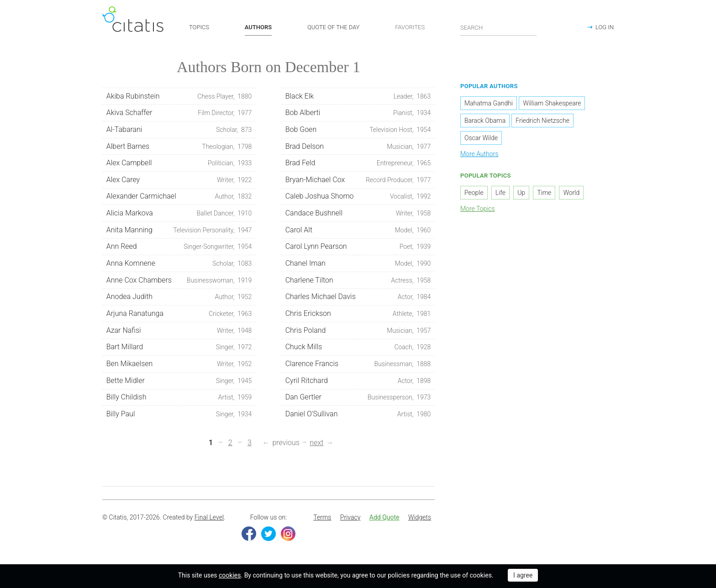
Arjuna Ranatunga (179, 315)
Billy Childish (179, 399)
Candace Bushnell (358, 215)
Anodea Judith (179, 299)
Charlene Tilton (358, 282)
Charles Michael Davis (358, 299)
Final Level (209, 519)
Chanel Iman (358, 265)
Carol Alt (358, 232)
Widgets (420, 519)
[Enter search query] (499, 27)
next (316, 444)
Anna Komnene (179, 265)
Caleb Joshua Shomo (358, 198)
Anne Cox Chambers (179, 282)
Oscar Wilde (481, 140)
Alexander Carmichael (179, 198)
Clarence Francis (358, 366)
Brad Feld (358, 165)
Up (521, 194)
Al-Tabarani (179, 131)
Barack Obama (485, 122)
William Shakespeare (552, 105)
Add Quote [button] (384, 519)
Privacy (350, 519)
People (474, 194)
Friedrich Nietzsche (542, 122)
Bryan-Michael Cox (358, 182)
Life (500, 194)
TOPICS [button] (199, 27)
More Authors (479, 156)
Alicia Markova (179, 215)
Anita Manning (179, 232)
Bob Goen (358, 131)
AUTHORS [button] (258, 27)
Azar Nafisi (179, 332)
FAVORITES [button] (410, 27)
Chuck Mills (358, 349)
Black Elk (358, 98)
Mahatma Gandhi (489, 105)
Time (544, 194)
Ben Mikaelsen (179, 366)
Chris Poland (358, 332)
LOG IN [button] (605, 27)
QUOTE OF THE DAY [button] (334, 27)
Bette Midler (179, 383)
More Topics (478, 210)
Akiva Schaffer (179, 115)
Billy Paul (179, 416)
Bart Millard (179, 349)
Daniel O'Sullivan (358, 416)
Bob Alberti (358, 115)
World (571, 194)
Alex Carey (179, 182)
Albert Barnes (179, 148)
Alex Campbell (179, 165)
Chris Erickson (358, 315)
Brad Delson (358, 148)
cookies (230, 575)
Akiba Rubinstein (179, 98)
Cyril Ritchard (358, 383)
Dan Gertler (358, 399)
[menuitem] (322, 520)
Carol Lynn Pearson (358, 248)
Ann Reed (179, 248)
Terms (322, 519)
